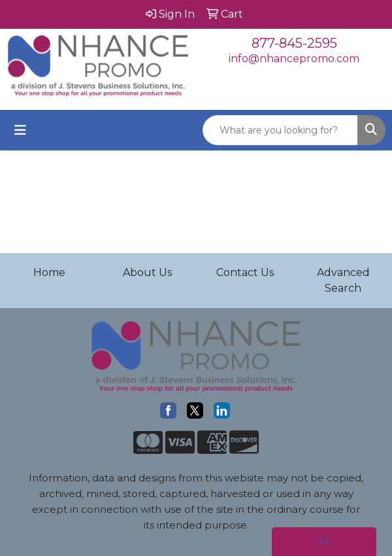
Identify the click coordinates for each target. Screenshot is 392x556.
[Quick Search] (280, 130)
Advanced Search (343, 280)
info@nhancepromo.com (294, 59)
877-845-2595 (294, 43)
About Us (147, 272)
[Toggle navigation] (20, 130)
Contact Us (245, 272)
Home (49, 272)
